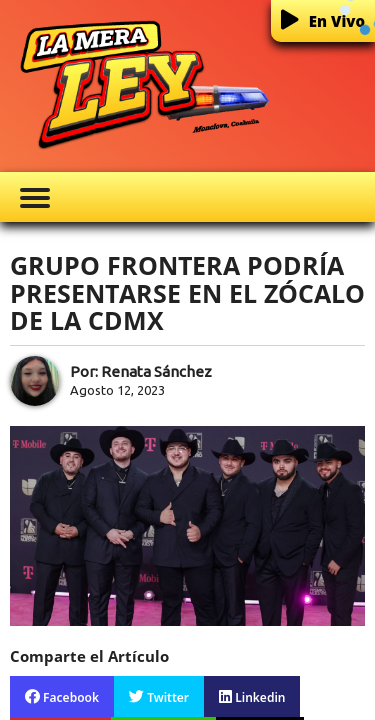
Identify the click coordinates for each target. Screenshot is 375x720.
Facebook (62, 697)
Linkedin (252, 697)
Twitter (159, 697)
